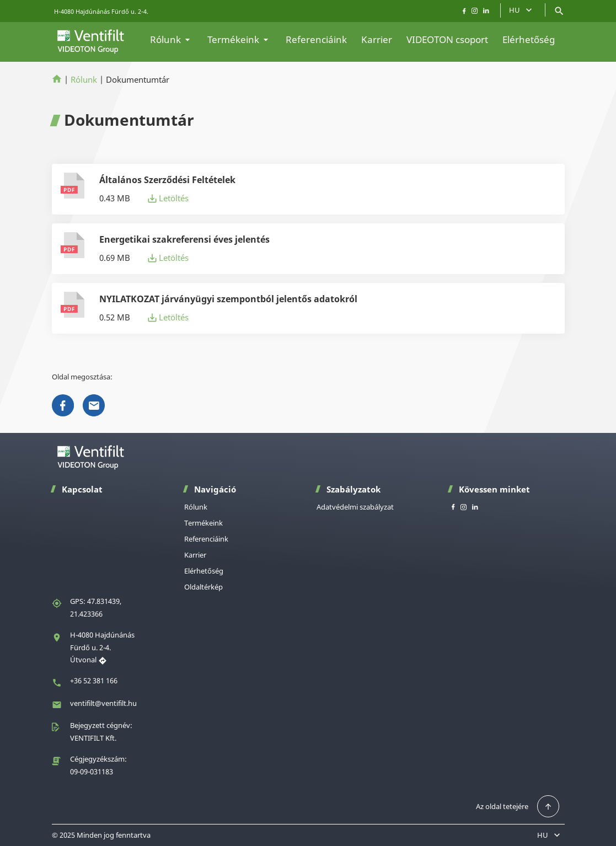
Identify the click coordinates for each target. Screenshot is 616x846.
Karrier (377, 39)
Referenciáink (316, 39)
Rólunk (172, 39)
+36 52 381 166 (94, 681)
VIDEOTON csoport (447, 39)
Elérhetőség (529, 39)
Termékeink (239, 39)
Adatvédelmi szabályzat (355, 507)
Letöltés (168, 198)
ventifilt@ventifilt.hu (103, 703)
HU (522, 10)
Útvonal (89, 660)
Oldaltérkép (203, 587)
